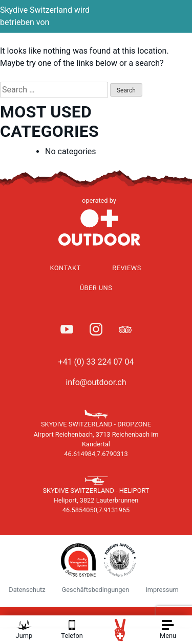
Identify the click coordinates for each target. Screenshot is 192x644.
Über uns (96, 288)
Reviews (127, 268)
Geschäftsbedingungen (96, 590)
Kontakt (65, 268)
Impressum (162, 590)
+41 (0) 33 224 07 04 (96, 362)
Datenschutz (27, 590)
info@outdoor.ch (96, 382)
